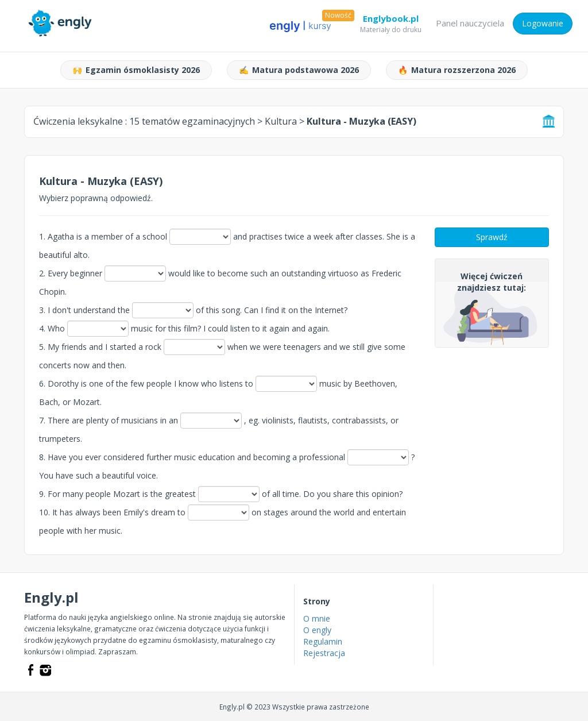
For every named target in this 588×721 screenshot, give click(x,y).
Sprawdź (492, 237)
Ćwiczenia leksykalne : (144, 121)
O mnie (317, 618)
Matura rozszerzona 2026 (457, 70)
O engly (317, 630)
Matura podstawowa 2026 (299, 70)
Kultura (281, 121)
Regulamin (323, 641)
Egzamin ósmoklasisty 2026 (136, 70)
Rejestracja (324, 653)
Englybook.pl (391, 21)
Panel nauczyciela (470, 23)
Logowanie (543, 23)
